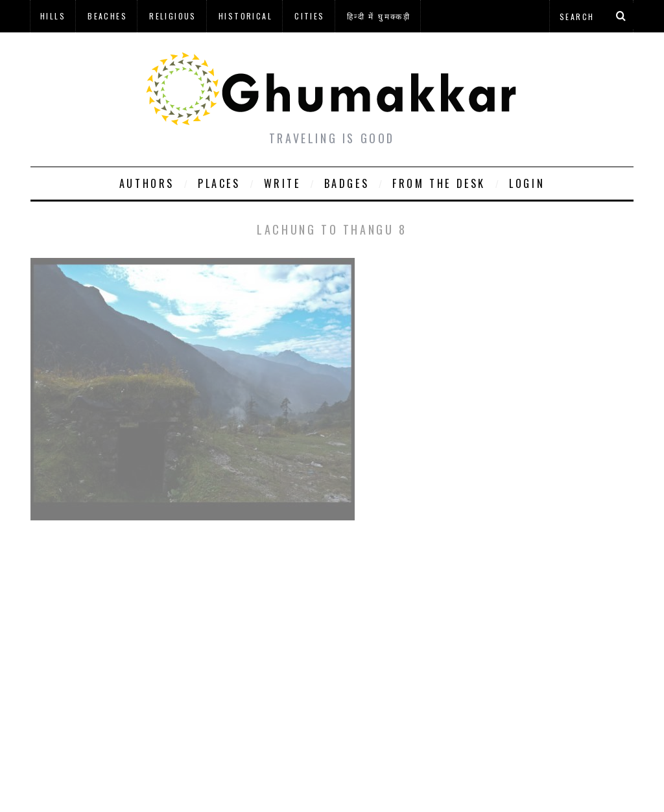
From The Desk (439, 183)
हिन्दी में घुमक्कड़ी (379, 16)
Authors (147, 183)
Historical (245, 16)
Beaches (107, 16)
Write (282, 183)
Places (219, 183)
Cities (309, 16)
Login (527, 183)
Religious (173, 16)
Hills (53, 16)
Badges (347, 183)
